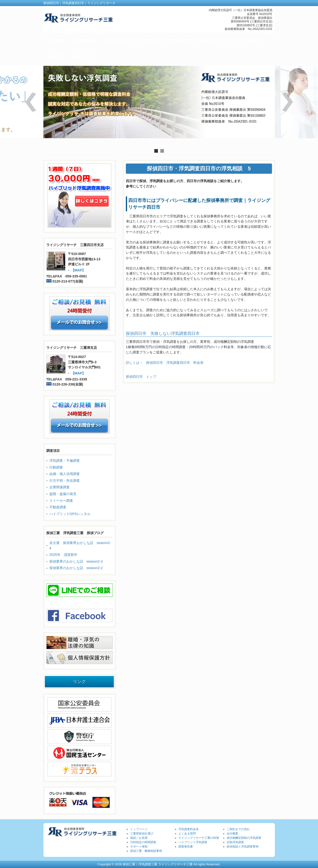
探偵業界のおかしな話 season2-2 (76, 568)
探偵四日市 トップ (141, 377)
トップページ (139, 829)
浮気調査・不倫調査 (65, 461)
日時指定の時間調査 (143, 842)
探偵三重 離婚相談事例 (146, 851)
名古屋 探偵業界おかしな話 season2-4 (80, 545)
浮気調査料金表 (189, 829)
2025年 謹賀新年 (63, 555)
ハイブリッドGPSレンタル (70, 514)
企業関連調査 (60, 487)
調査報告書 (186, 847)
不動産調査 (58, 507)
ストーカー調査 (61, 501)
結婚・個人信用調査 (65, 474)
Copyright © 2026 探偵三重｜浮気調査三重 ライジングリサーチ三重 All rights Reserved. (159, 864)
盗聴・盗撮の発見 (63, 494)
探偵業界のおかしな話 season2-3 (76, 561)
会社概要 (232, 834)
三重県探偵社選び (142, 834)
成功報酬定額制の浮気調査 (244, 838)
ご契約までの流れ (238, 829)
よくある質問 (187, 834)
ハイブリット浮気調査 (193, 842)
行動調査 (56, 467)
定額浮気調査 (235, 842)
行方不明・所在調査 (65, 481)
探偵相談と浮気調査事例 (243, 847)
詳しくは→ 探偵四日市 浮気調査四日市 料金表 (165, 363)
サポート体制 (139, 847)
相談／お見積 (139, 838)
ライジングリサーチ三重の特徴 (199, 838)
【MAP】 (78, 270)
